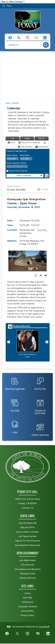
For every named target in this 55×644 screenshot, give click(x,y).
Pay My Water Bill (27, 523)
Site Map (28, 598)
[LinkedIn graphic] (45, 38)
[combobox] (13, 159)
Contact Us (27, 508)
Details (28, 357)
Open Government (28, 553)
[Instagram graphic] (27, 38)
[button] (46, 45)
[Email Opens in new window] (46, 276)
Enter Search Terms (16, 163)
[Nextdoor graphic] (36, 38)
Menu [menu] (9, 6)
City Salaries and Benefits (28, 569)
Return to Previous (14, 186)
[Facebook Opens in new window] (36, 276)
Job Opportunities (27, 536)
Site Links (27, 586)
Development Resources (27, 545)
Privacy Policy (27, 615)
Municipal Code (27, 574)
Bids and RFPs (28, 527)
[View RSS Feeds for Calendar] (45, 143)
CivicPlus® (44, 627)
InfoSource (28, 602)
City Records (28, 565)
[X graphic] (19, 38)
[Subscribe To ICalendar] (29, 143)
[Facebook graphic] (10, 38)
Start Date (12, 155)
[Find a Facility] (25, 147)
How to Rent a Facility (27, 532)
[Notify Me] (41, 147)
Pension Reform (27, 578)
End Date (25, 155)
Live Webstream (27, 560)
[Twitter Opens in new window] (41, 276)
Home (8, 103)
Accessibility (27, 611)
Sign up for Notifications (28, 541)
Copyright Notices (28, 607)
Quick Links (27, 516)
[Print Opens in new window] (11, 143)
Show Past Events (18, 171)
